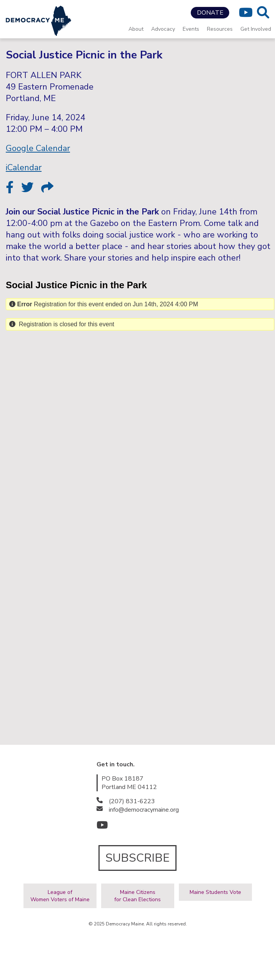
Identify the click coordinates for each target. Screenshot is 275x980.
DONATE (210, 13)
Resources (220, 29)
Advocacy (163, 29)
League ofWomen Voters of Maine (60, 896)
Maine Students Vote (215, 892)
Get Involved (256, 29)
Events (191, 29)
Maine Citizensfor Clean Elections (137, 896)
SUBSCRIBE (137, 858)
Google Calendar (38, 148)
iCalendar (24, 168)
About (136, 29)
